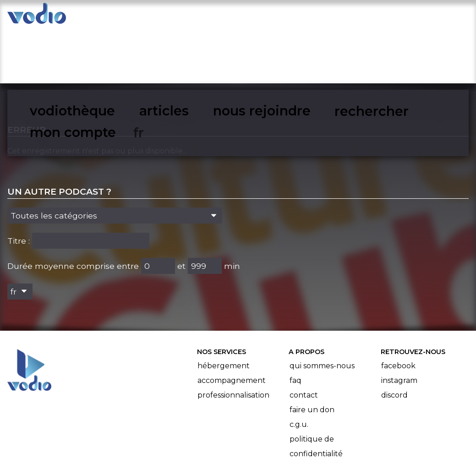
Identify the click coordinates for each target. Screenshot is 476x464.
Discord (394, 338)
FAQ (295, 324)
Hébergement (224, 309)
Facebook (398, 309)
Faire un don (312, 353)
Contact (304, 338)
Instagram (399, 324)
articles (200, 16)
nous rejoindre (267, 16)
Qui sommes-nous (322, 309)
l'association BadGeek (160, 444)
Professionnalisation (233, 338)
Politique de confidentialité (316, 390)
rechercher (342, 16)
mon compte (413, 16)
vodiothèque (138, 16)
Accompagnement (232, 324)
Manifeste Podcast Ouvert (264, 431)
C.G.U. (299, 368)
